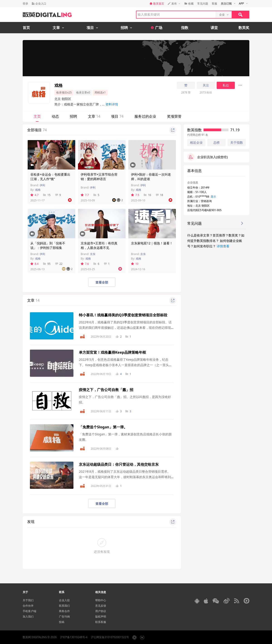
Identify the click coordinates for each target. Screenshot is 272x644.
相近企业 (196, 143)
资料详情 (112, 104)
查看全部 (102, 282)
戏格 (38, 190)
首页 (26, 28)
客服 (214, 4)
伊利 (42, 185)
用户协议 (101, 611)
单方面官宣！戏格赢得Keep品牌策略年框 (112, 352)
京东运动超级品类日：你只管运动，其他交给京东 (119, 464)
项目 (117, 116)
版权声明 (101, 617)
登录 (25, 4)
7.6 (85, 264)
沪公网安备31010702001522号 (110, 637)
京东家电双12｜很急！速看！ (152, 243)
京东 (93, 254)
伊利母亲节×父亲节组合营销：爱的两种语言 (99, 177)
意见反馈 (101, 606)
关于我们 (28, 600)
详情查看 (223, 246)
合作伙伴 (28, 606)
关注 (206, 85)
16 (147, 195)
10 (135, 264)
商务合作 (64, 611)
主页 (37, 116)
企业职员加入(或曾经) (207, 157)
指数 (185, 28)
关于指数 (237, 142)
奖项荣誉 (174, 116)
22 (59, 264)
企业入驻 (64, 600)
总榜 (216, 142)
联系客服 (101, 622)
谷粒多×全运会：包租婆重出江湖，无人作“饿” (50, 177)
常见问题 (203, 4)
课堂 (214, 28)
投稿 (62, 622)
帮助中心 (101, 600)
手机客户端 (29, 611)
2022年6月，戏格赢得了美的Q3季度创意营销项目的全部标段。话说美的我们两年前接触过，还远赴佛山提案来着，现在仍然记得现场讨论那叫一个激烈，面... (125, 328)
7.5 (135, 195)
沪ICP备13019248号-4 (74, 637)
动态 (55, 116)
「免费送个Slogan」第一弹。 (103, 427)
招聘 (73, 116)
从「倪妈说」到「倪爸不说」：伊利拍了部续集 (48, 245)
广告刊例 (64, 617)
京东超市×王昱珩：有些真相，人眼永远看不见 (99, 245)
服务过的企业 (145, 116)
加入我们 (28, 617)
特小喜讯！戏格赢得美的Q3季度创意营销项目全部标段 (123, 315)
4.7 (34, 195)
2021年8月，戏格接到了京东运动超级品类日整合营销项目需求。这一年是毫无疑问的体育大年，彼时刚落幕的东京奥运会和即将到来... (125, 477)
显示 (213, 197)
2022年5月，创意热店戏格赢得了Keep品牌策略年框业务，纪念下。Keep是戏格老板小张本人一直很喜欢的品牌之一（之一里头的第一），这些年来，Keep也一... (125, 365)
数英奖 (244, 28)
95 (47, 264)
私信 (226, 85)
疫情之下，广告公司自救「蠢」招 (106, 390)
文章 (94, 116)
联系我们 (64, 606)
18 (159, 195)
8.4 (34, 264)
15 (47, 195)
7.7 (85, 195)
